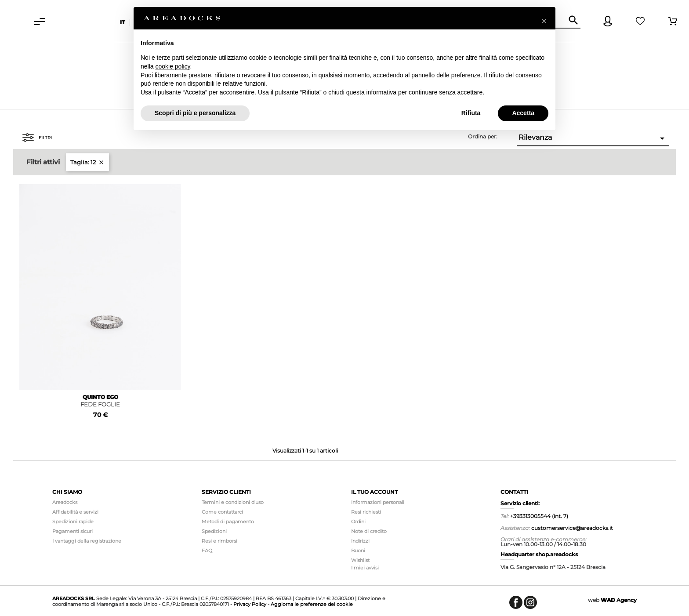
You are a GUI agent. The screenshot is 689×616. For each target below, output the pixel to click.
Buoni (358, 551)
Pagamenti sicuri (73, 531)
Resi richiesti (366, 512)
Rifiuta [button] (471, 113)
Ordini (358, 522)
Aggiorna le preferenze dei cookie (312, 604)
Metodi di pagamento (228, 522)
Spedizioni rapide (73, 522)
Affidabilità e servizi (75, 512)
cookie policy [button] (172, 66)
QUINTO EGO (100, 397)
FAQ (207, 551)
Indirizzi (360, 541)
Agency (619, 600)
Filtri (37, 138)
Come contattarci (222, 512)
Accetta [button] (523, 113)
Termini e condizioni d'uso (233, 502)
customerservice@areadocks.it (572, 528)
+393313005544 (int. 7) (539, 516)
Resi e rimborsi (219, 541)
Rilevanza (593, 138)
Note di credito (369, 531)
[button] (544, 21)
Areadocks (65, 502)
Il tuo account (374, 492)
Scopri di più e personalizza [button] (195, 113)
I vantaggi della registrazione (87, 541)
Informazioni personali (378, 502)
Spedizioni (214, 531)
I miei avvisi (365, 568)
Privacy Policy (250, 604)
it (123, 22)
